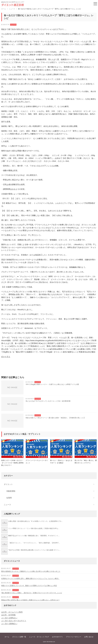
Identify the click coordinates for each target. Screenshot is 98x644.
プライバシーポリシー (73, 637)
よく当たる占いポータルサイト (14, 621)
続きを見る (6, 357)
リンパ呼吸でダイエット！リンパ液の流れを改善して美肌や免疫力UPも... (34, 528)
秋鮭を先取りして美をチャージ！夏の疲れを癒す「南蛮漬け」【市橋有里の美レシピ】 (56, 418)
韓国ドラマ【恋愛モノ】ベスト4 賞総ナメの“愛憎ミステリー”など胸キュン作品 (29, 586)
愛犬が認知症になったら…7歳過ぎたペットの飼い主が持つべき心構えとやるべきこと (31, 571)
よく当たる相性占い (9, 618)
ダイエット (8, 484)
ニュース (13, 25)
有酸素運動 (11, 491)
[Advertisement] (49, 368)
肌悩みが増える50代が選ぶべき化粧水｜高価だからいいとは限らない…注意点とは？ (30, 600)
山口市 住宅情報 (8, 615)
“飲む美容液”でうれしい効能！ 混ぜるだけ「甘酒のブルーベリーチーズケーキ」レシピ (32, 593)
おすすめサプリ (57, 637)
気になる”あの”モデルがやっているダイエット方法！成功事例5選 (48, 401)
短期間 (9, 498)
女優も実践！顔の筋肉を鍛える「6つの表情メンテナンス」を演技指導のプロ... (35, 521)
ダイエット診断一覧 (19, 637)
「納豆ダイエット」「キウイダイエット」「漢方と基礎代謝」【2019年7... (34, 543)
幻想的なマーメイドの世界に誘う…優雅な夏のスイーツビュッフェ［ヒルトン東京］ (30, 579)
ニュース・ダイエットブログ (39, 637)
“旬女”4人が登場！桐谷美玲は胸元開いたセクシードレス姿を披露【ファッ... (34, 550)
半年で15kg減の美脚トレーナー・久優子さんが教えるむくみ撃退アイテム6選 (52, 384)
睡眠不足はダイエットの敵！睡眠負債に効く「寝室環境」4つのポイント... (34, 536)
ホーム (7, 637)
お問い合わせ (89, 637)
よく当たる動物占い (9, 624)
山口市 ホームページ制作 (12, 612)
